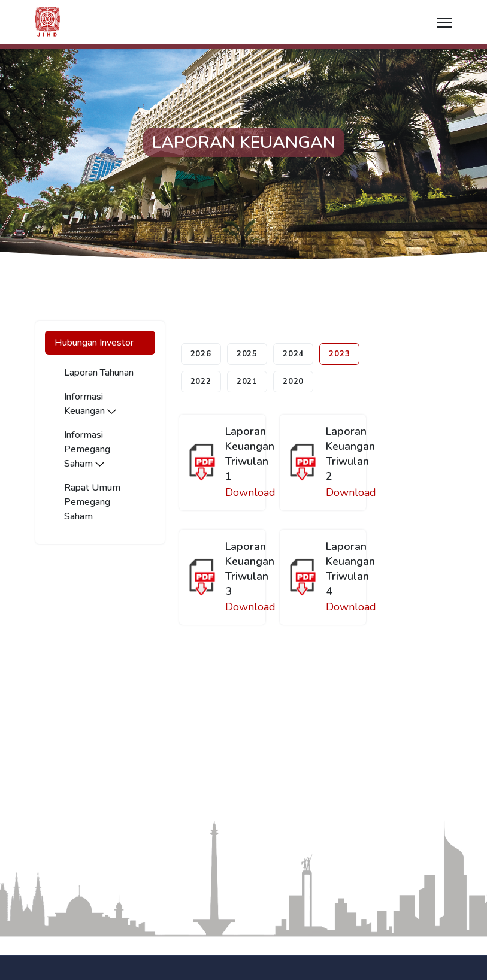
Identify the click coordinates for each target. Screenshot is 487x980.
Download (250, 492)
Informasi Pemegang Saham (87, 449)
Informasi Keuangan (90, 404)
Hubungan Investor (94, 343)
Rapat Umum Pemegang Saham (92, 502)
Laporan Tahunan (99, 373)
